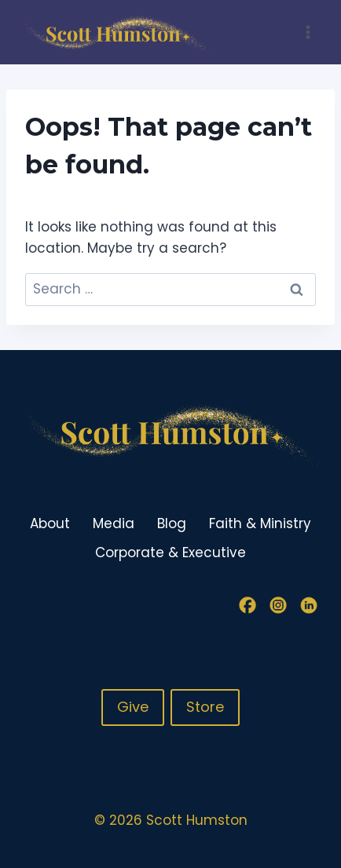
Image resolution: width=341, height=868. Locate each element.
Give (133, 707)
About (50, 523)
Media (114, 523)
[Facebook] (247, 605)
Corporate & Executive (170, 553)
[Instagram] (278, 605)
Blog (172, 523)
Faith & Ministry (260, 523)
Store (205, 707)
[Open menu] (308, 32)
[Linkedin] (309, 605)
